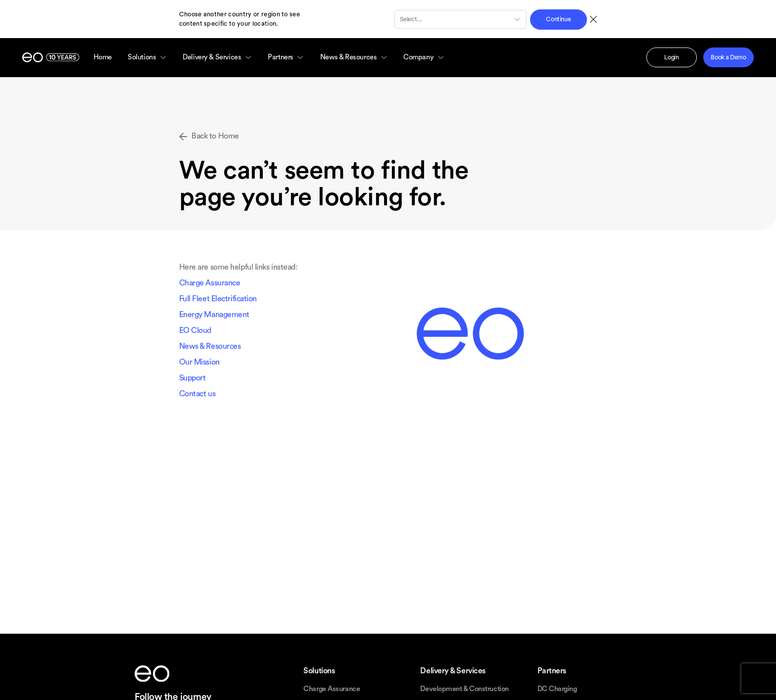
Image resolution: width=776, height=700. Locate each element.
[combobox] (401, 19)
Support (193, 378)
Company (424, 57)
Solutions (147, 57)
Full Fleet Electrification (218, 299)
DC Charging (557, 689)
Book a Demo (728, 57)
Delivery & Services (217, 57)
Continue (558, 19)
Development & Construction (464, 689)
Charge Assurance (210, 283)
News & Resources (354, 57)
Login (671, 57)
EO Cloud (195, 330)
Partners (286, 57)
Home (103, 57)
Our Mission (199, 362)
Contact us (197, 394)
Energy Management (214, 315)
